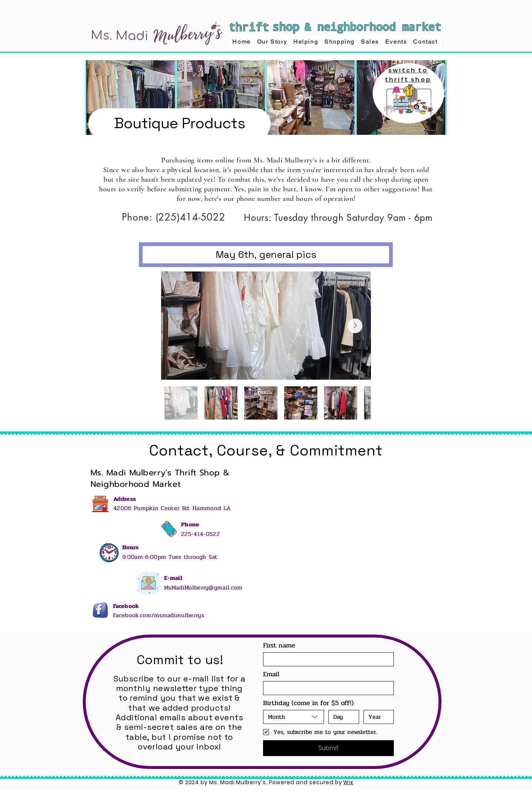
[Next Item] (355, 326)
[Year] (377, 717)
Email (271, 674)
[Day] (342, 717)
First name (279, 645)
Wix (348, 782)
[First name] (326, 659)
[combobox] (294, 717)
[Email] (326, 688)
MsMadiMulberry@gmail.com (203, 587)
